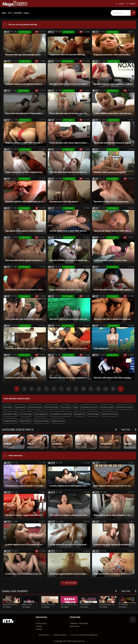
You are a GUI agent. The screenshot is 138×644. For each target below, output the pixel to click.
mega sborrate (10, 421)
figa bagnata (41, 414)
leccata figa (26, 414)
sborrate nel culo (110, 414)
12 (98, 389)
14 (113, 389)
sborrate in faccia (125, 407)
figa (76, 407)
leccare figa (93, 414)
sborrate (7, 407)
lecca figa (66, 407)
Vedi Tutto (126, 430)
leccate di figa (51, 407)
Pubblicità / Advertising (79, 623)
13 (106, 389)
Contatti (39, 626)
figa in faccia (58, 421)
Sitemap (39, 629)
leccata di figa (35, 407)
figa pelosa (20, 407)
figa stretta (25, 421)
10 (83, 389)
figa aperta (79, 414)
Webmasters (75, 626)
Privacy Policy (41, 623)
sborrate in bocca (89, 407)
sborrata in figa (10, 414)
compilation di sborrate (60, 414)
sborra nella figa (41, 421)
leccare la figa (107, 407)
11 (91, 389)
